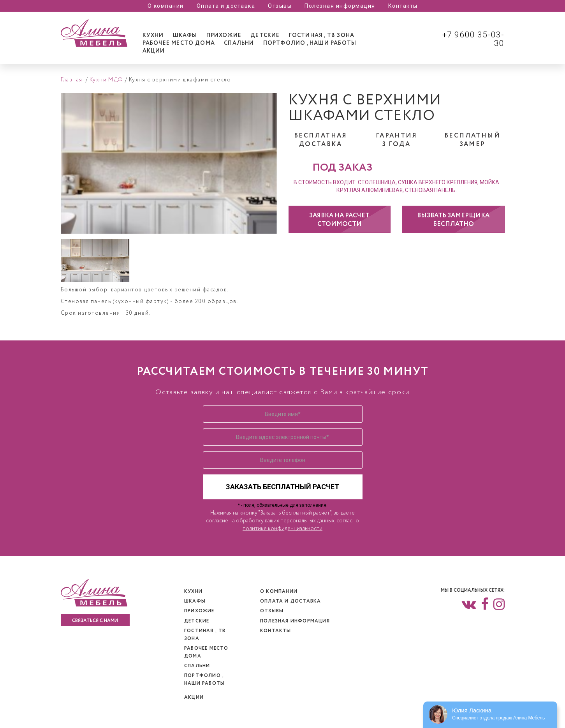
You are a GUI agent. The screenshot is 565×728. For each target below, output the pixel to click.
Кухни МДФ (106, 80)
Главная (72, 80)
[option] (169, 163)
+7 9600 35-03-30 (473, 39)
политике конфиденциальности (282, 529)
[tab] (153, 35)
